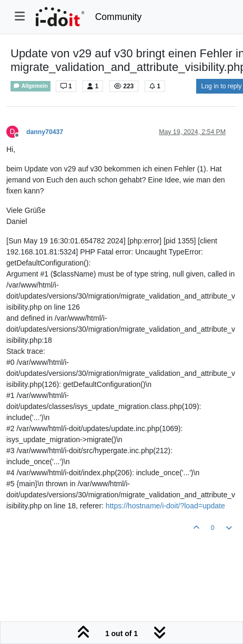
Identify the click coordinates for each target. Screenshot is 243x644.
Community (119, 17)
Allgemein (31, 86)
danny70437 (45, 132)
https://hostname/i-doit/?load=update (165, 506)
